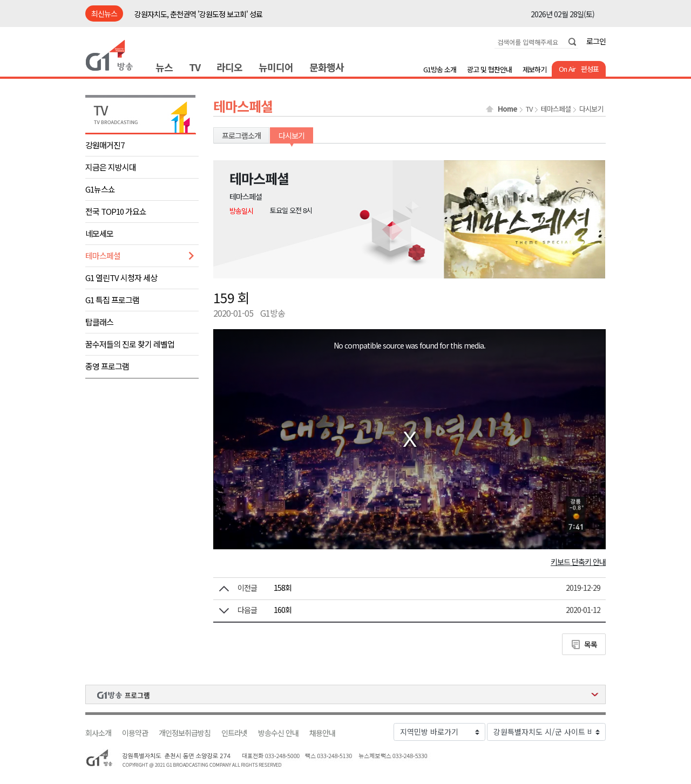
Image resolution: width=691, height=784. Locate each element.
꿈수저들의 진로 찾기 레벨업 (130, 344)
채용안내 (322, 733)
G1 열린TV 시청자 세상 (121, 278)
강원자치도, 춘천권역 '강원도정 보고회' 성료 (198, 14)
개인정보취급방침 (185, 733)
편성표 (590, 69)
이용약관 (135, 733)
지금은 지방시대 (111, 167)
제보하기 (534, 69)
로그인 (596, 41)
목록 (591, 644)
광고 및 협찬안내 (489, 69)
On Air (567, 69)
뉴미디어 (276, 67)
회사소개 (98, 733)
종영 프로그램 (107, 366)
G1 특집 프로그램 (112, 300)
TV (195, 67)
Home (507, 109)
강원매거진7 (105, 145)
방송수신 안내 (278, 733)
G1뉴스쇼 (100, 189)
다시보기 (591, 109)
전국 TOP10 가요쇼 (116, 211)
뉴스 (164, 67)
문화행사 (327, 67)
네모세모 (99, 233)
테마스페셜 (103, 255)
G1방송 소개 (440, 69)
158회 (283, 588)
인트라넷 (234, 733)
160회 (283, 610)
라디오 (229, 67)
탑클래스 (99, 322)
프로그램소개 (241, 135)
